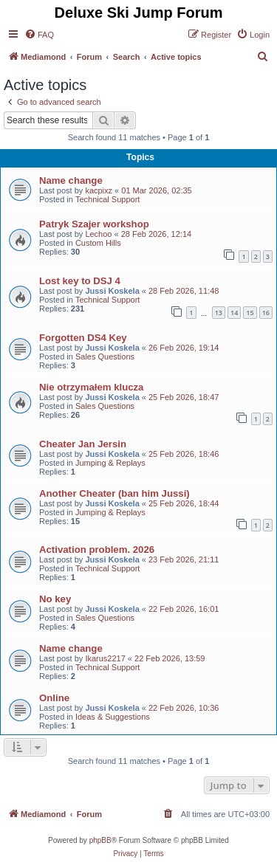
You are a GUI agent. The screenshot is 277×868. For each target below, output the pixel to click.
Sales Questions (105, 356)
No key (55, 599)
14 (234, 313)
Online (54, 698)
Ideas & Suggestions (113, 717)
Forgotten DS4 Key (83, 338)
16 (266, 313)
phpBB (100, 840)
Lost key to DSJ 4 (80, 281)
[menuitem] (39, 35)
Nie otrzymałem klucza (91, 387)
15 (250, 313)
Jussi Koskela (112, 291)
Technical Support (107, 199)
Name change (71, 180)
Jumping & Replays (110, 463)
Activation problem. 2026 (97, 550)
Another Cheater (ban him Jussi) (114, 493)
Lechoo (98, 234)
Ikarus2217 (105, 658)
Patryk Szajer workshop (94, 224)
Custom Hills (98, 243)
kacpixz (99, 190)
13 (219, 313)
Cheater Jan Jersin (83, 444)
